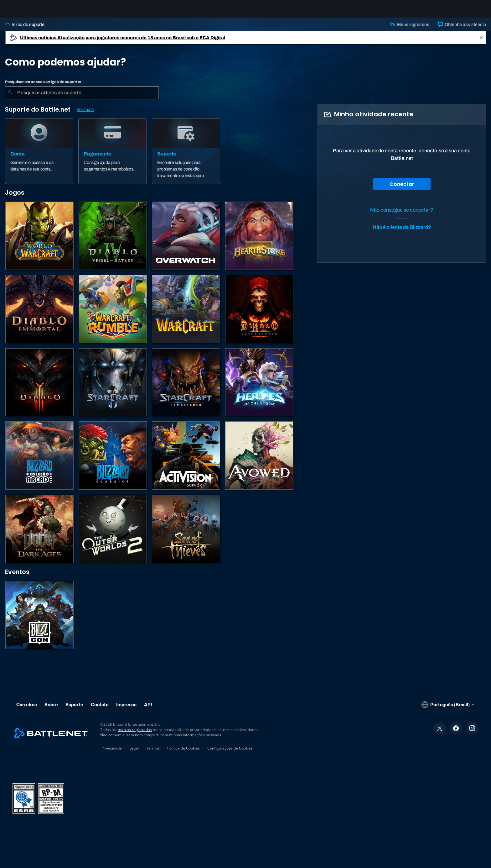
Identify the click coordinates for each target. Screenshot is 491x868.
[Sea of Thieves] (186, 534)
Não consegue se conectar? (402, 215)
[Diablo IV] (113, 241)
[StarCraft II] (113, 387)
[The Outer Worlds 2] (113, 534)
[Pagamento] (112, 156)
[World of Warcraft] (39, 241)
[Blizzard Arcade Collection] (39, 460)
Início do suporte (25, 29)
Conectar (402, 189)
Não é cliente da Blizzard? (402, 232)
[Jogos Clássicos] (113, 460)
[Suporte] (186, 156)
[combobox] (82, 98)
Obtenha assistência (462, 29)
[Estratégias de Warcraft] (186, 314)
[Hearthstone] (259, 241)
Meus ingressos (410, 29)
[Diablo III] (39, 387)
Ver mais (85, 115)
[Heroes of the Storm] (259, 387)
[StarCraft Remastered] (186, 387)
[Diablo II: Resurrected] (259, 314)
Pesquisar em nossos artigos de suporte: (43, 87)
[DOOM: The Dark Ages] (39, 534)
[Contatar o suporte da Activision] (186, 460)
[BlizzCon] (39, 620)
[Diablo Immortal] (39, 314)
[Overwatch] (186, 241)
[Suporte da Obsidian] (259, 460)
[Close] (481, 42)
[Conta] (39, 156)
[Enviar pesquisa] (10, 98)
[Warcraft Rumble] (113, 314)
